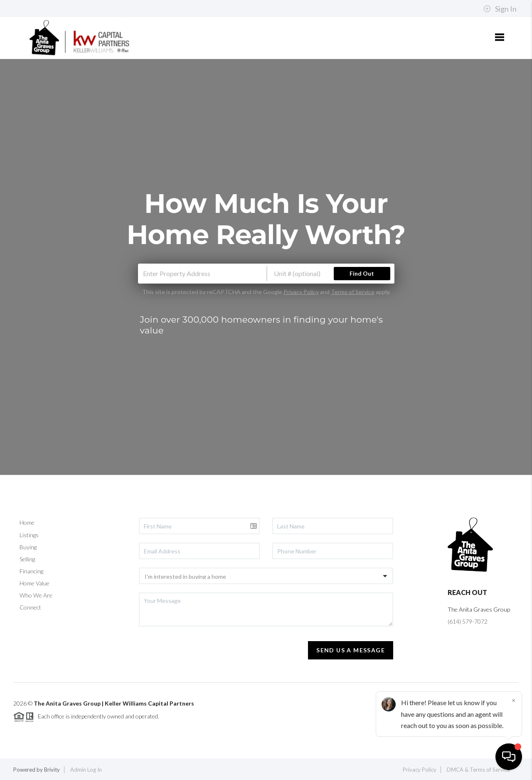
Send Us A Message (351, 650)
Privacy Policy (301, 292)
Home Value (34, 583)
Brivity (52, 770)
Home (27, 522)
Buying (28, 547)
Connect (30, 607)
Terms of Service (353, 292)
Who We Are (36, 595)
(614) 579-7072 (468, 621)
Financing (31, 571)
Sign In (500, 9)
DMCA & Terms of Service (478, 770)
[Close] (513, 700)
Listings (29, 535)
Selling (27, 559)
